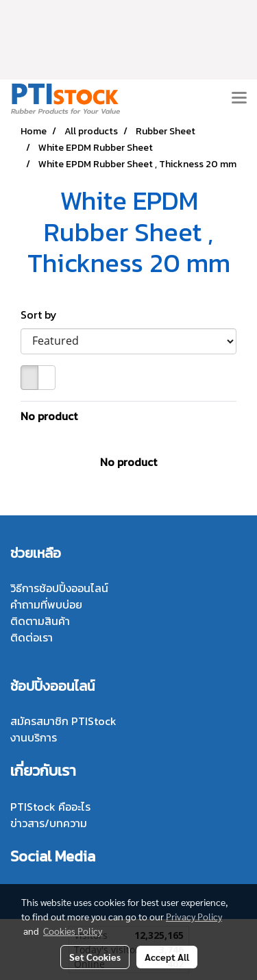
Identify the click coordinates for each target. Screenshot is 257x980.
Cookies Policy (73, 931)
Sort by (43, 315)
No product (49, 416)
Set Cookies (95, 957)
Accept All (167, 957)
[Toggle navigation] (239, 99)
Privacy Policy (194, 916)
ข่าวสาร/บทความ (49, 823)
